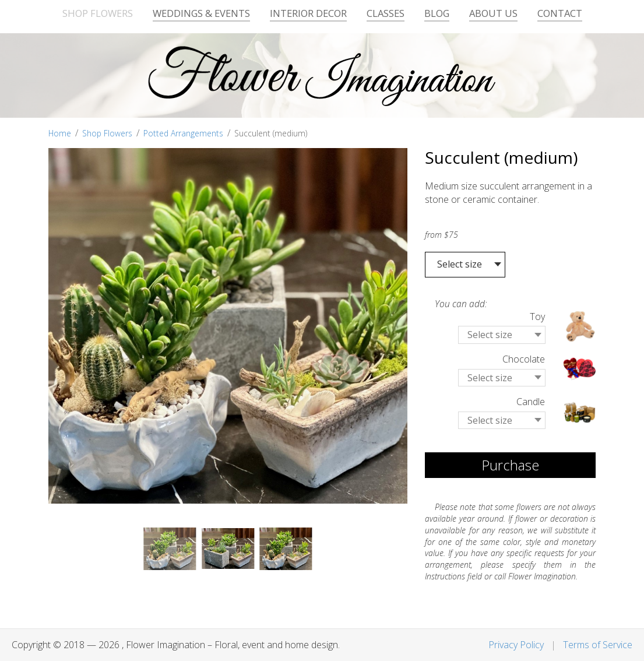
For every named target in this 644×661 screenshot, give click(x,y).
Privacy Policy (516, 645)
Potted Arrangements (183, 133)
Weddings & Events (201, 13)
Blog (437, 13)
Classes (386, 13)
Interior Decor (308, 13)
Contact (560, 13)
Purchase (510, 465)
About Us (493, 13)
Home (60, 133)
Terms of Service (598, 645)
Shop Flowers (98, 13)
